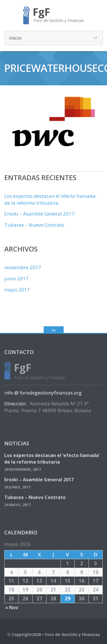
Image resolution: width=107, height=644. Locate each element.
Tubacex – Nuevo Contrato (34, 225)
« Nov (12, 607)
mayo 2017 (17, 290)
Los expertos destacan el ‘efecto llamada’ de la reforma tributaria (50, 199)
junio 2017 (16, 278)
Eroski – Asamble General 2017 (39, 214)
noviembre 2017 (23, 267)
